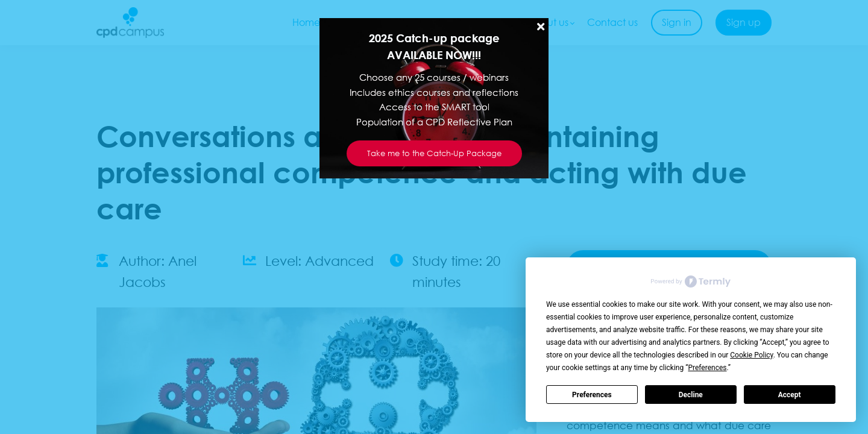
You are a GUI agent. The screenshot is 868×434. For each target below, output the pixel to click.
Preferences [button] (707, 368)
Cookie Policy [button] (751, 355)
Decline (691, 395)
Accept (790, 395)
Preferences (592, 395)
